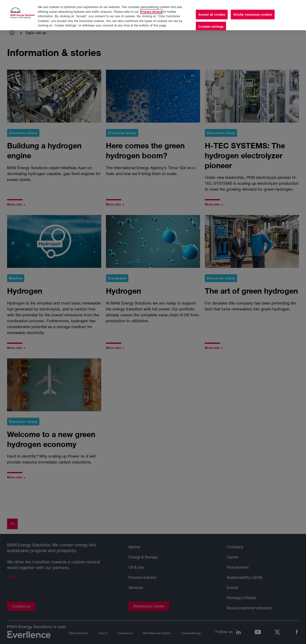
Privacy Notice (151, 11)
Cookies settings (211, 26)
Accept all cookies (212, 14)
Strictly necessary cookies (253, 14)
